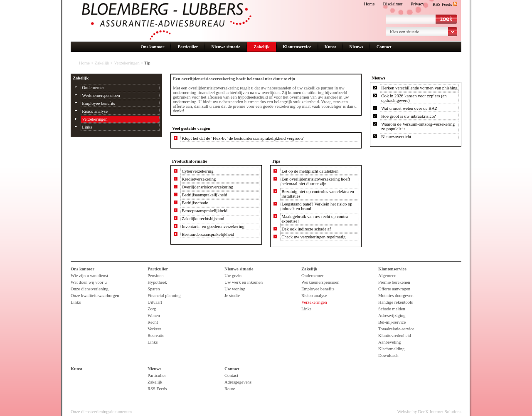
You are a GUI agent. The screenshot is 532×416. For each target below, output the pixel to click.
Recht (153, 322)
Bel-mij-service (392, 322)
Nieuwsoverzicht (396, 137)
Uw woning (235, 289)
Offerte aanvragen (394, 289)
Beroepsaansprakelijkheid (204, 211)
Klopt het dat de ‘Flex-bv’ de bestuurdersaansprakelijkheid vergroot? (243, 138)
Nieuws (356, 47)
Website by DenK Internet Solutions (429, 412)
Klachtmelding (391, 349)
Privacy (417, 4)
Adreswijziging (392, 316)
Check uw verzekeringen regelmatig (313, 237)
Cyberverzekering (197, 171)
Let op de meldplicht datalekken (310, 171)
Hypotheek (157, 282)
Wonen (154, 316)
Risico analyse (95, 111)
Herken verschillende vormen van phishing (419, 88)
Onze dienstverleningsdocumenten (101, 412)
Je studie (232, 296)
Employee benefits (99, 103)
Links (87, 127)
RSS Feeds (445, 4)
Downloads (388, 355)
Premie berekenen (394, 282)
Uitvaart (155, 302)
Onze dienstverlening (90, 289)
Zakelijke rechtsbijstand (203, 219)
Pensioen (155, 276)
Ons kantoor (152, 47)
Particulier (188, 47)
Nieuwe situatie (226, 47)
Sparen (154, 289)
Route (230, 389)
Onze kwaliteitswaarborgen (95, 296)
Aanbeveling (389, 342)
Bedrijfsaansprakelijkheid (204, 195)
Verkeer (154, 329)
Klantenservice (297, 47)
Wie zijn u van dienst (89, 276)
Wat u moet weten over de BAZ (409, 108)
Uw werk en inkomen (244, 282)
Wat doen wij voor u (89, 282)
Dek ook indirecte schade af (306, 229)
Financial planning (164, 296)
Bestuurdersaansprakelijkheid (208, 234)
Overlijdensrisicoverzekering (207, 187)
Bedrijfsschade (195, 203)
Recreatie (156, 336)
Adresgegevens (238, 382)
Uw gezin (233, 276)
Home (369, 4)
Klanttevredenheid (395, 336)
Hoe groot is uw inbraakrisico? (408, 116)
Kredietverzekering (199, 179)
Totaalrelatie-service (396, 329)
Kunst (330, 47)
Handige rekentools (395, 302)
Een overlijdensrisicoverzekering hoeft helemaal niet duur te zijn (316, 181)
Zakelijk (262, 47)
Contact (384, 47)
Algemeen (387, 276)
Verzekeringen (127, 63)
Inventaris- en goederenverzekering (213, 227)
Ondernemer (93, 88)
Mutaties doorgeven (396, 296)
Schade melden (392, 309)
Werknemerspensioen (101, 95)
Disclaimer (393, 4)
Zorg (152, 309)
